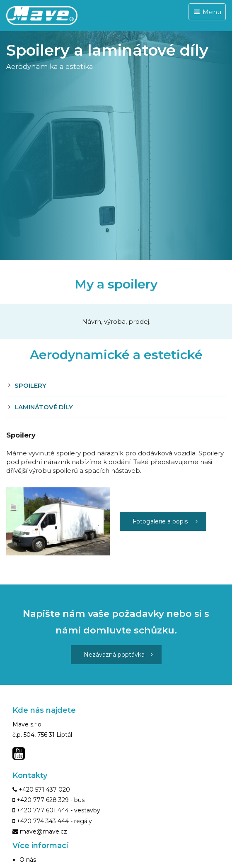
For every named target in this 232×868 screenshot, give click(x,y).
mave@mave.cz (43, 831)
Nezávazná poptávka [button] (118, 655)
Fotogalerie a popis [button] (165, 521)
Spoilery (30, 385)
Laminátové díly (44, 407)
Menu (207, 12)
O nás (28, 860)
